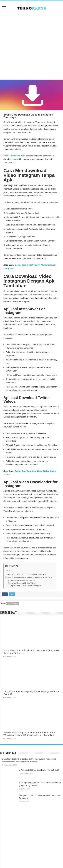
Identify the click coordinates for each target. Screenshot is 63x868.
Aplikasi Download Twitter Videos (23, 583)
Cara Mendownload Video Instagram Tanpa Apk (26, 574)
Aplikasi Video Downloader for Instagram (26, 586)
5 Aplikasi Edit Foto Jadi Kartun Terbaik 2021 (39, 770)
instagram (13, 603)
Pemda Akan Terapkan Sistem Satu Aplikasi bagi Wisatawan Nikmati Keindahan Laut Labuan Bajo (29, 734)
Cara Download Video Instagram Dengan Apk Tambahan (30, 577)
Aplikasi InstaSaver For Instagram (23, 580)
